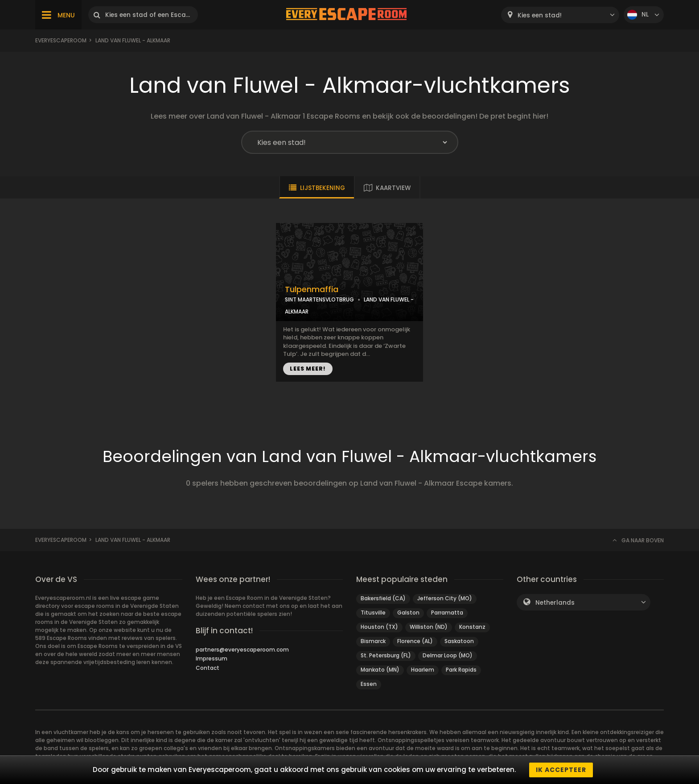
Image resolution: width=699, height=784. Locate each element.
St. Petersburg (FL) (386, 655)
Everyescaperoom (61, 40)
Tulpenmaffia (312, 289)
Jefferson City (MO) (445, 598)
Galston (408, 613)
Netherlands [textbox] (555, 603)
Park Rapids (461, 670)
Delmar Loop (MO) (448, 655)
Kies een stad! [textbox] (540, 15)
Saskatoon (459, 641)
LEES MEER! (308, 369)
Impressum (212, 658)
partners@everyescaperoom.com (242, 650)
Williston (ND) (429, 627)
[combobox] (560, 15)
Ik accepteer (561, 770)
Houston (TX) (379, 627)
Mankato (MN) (380, 670)
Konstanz (472, 627)
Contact (208, 668)
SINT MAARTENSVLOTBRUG (319, 299)
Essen (369, 684)
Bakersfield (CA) (383, 598)
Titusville (373, 613)
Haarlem (423, 670)
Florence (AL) (415, 641)
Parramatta (447, 613)
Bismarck (373, 641)
